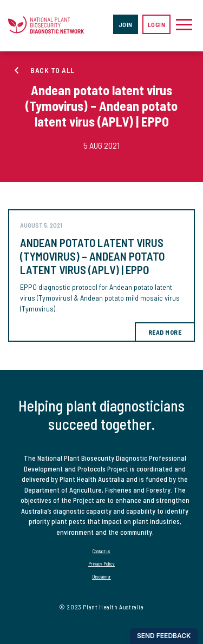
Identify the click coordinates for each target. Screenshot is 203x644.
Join (126, 24)
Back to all (53, 70)
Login (157, 24)
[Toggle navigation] (184, 24)
